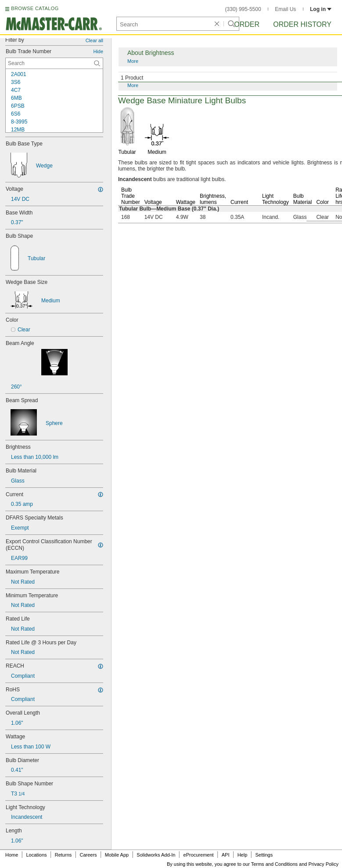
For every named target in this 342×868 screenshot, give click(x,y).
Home (12, 855)
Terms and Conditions (274, 864)
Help (243, 855)
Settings (264, 855)
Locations (37, 855)
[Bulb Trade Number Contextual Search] (54, 63)
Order (247, 24)
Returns (63, 855)
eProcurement (199, 855)
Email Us (285, 9)
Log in (321, 9)
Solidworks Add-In (156, 855)
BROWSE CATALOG (35, 8)
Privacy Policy (324, 864)
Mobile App (117, 855)
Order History (302, 24)
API (226, 855)
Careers (88, 855)
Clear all (94, 40)
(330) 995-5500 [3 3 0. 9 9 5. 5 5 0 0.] (243, 9)
